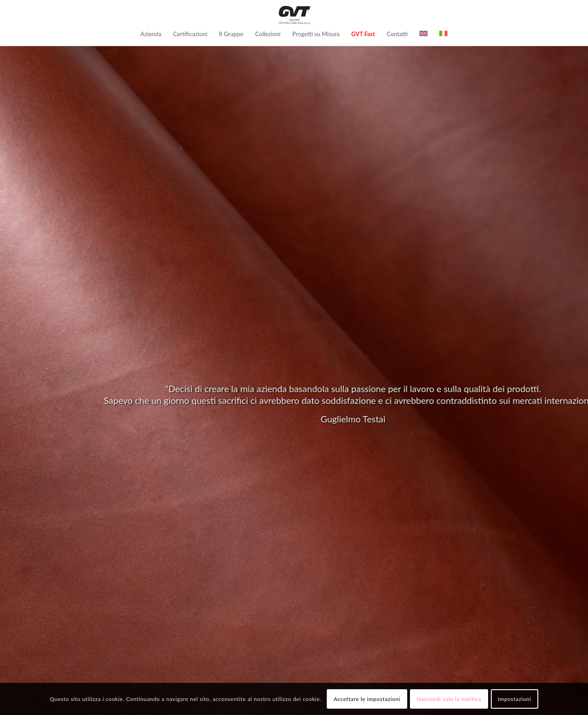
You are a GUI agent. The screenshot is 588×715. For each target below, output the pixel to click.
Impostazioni (514, 699)
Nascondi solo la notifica (449, 699)
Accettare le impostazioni (367, 699)
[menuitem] (151, 34)
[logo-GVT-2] (294, 15)
